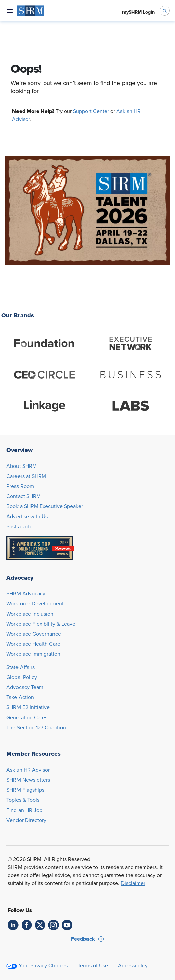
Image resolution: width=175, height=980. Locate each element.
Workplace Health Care (33, 644)
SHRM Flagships (25, 790)
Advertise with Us (27, 517)
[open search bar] (165, 11)
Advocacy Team (25, 687)
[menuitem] (31, 11)
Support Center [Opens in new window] (91, 111)
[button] (87, 939)
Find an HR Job (24, 810)
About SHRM (22, 466)
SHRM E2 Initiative (28, 707)
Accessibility (133, 966)
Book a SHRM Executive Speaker (45, 506)
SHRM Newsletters (28, 780)
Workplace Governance (34, 634)
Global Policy (22, 677)
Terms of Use (93, 966)
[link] (13, 925)
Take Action (20, 697)
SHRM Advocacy (26, 594)
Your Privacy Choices (43, 966)
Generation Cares (27, 718)
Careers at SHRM (26, 476)
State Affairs (21, 667)
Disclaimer (133, 883)
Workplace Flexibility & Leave (41, 624)
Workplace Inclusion (30, 614)
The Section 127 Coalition (36, 728)
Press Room (20, 486)
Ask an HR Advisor (28, 770)
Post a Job (19, 527)
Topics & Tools (23, 800)
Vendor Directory (26, 820)
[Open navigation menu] (10, 11)
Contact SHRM (24, 496)
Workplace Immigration (33, 654)
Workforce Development (35, 604)
